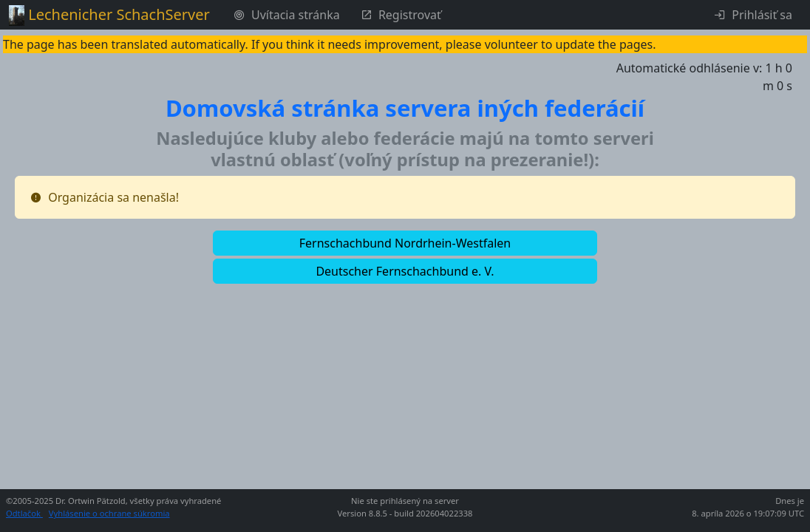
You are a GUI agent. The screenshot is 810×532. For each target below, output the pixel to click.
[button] (405, 243)
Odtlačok (24, 513)
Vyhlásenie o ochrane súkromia (109, 513)
